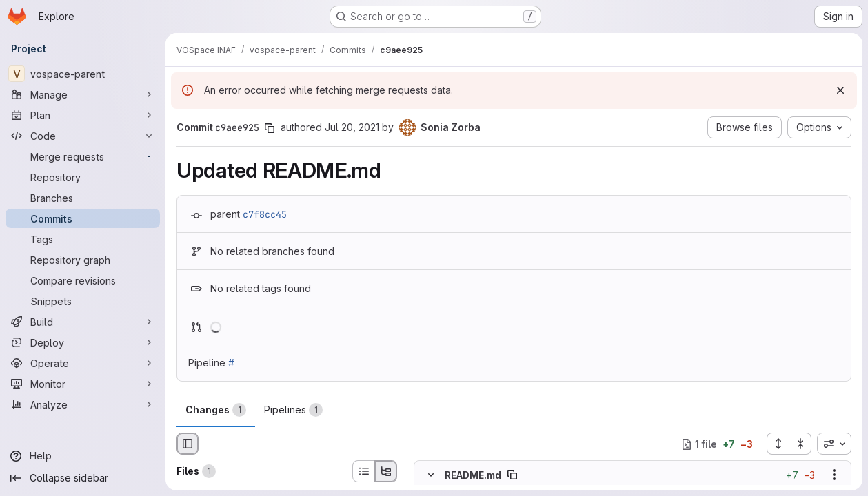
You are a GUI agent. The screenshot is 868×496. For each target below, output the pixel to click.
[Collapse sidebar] (83, 478)
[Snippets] (83, 301)
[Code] (83, 136)
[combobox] (834, 444)
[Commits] (83, 218)
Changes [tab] (216, 410)
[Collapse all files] (800, 444)
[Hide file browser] (188, 444)
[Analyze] (83, 404)
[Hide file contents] (431, 475)
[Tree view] (386, 471)
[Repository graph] (83, 260)
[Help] (83, 456)
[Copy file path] (512, 475)
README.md (473, 475)
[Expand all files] (778, 444)
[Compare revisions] (83, 280)
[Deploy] (83, 342)
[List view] (363, 471)
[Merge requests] (83, 156)
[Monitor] (83, 384)
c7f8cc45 (265, 214)
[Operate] (83, 363)
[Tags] (83, 239)
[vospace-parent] (83, 74)
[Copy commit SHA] (270, 128)
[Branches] (83, 198)
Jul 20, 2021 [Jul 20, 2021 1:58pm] (352, 127)
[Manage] (83, 94)
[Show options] (834, 475)
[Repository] (83, 177)
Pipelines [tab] (293, 410)
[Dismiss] (840, 90)
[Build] (83, 322)
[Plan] (83, 115)
